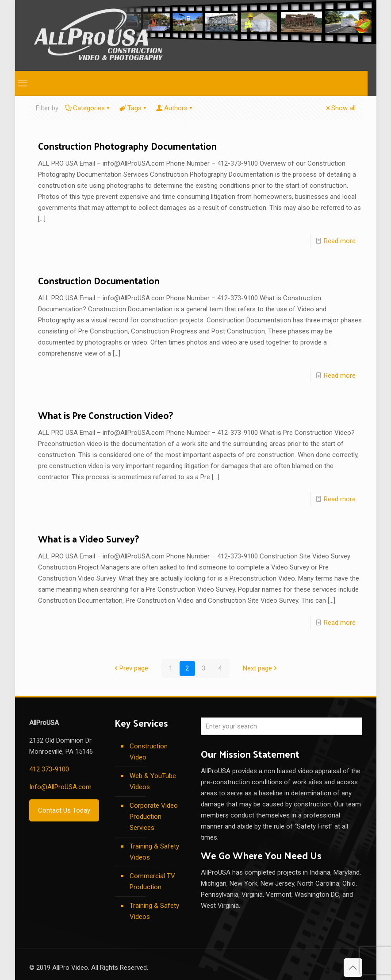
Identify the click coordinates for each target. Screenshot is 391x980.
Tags (134, 108)
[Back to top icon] (353, 968)
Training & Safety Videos (154, 852)
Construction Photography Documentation (127, 146)
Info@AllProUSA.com (60, 787)
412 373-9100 (49, 769)
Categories (88, 108)
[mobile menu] (23, 83)
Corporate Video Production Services (154, 817)
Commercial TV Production (152, 881)
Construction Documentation (99, 280)
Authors (175, 108)
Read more (340, 241)
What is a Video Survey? (88, 538)
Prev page (130, 668)
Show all (340, 108)
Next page (261, 668)
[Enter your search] (282, 726)
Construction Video (149, 752)
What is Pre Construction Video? (105, 415)
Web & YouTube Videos (153, 781)
